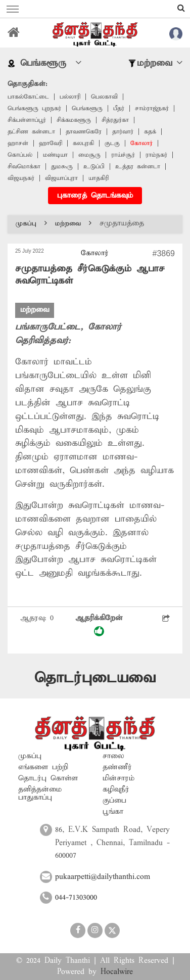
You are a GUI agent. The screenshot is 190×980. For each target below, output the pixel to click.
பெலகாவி (104, 97)
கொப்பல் (20, 155)
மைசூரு (89, 155)
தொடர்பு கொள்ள (48, 778)
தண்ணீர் (117, 767)
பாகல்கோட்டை (28, 97)
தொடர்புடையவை (95, 678)
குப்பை (114, 801)
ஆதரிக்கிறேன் (99, 625)
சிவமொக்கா (24, 167)
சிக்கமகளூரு (74, 120)
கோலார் (141, 143)
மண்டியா (55, 155)
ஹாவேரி (51, 143)
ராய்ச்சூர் (123, 155)
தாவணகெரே (84, 132)
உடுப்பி (94, 167)
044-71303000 (76, 898)
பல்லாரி (70, 97)
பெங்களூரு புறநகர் (34, 108)
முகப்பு (31, 224)
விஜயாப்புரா (61, 178)
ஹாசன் (18, 143)
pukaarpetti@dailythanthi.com (103, 877)
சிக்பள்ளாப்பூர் (27, 120)
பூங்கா (113, 812)
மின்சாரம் (118, 778)
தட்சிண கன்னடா (31, 132)
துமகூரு (62, 167)
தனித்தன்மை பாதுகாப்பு (40, 794)
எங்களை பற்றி (43, 767)
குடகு (112, 143)
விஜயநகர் (21, 178)
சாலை (113, 756)
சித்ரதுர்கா (115, 120)
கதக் (150, 132)
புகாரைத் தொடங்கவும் (95, 196)
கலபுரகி (83, 143)
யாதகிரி (99, 178)
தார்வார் (123, 132)
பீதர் (119, 108)
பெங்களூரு (87, 108)
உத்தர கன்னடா (138, 167)
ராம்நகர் (156, 155)
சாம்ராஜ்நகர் (152, 108)
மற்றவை (73, 224)
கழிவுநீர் (116, 789)
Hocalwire (117, 972)
